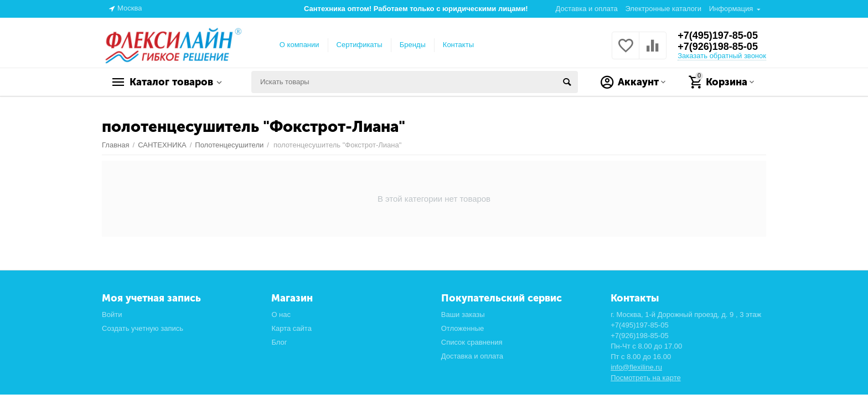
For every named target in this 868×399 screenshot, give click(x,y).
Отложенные (463, 328)
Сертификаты (360, 45)
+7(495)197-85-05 (718, 35)
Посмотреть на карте (646, 378)
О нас (281, 314)
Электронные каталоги (663, 9)
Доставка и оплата (587, 9)
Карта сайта (291, 328)
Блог (279, 342)
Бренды (413, 45)
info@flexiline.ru (636, 367)
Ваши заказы (463, 314)
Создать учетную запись (143, 328)
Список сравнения (472, 342)
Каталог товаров (171, 82)
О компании (299, 45)
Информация (731, 9)
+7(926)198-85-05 (718, 47)
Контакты (458, 45)
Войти (112, 314)
